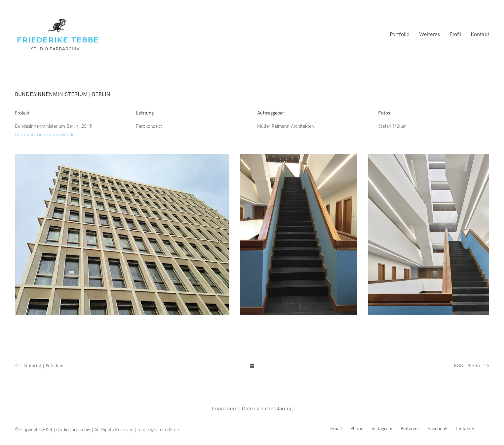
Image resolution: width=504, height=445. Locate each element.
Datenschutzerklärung (267, 408)
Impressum (225, 408)
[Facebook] (438, 428)
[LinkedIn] (465, 428)
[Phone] (357, 428)
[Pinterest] (410, 428)
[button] (490, 9)
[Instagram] (382, 428)
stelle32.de (168, 429)
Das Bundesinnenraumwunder (45, 134)
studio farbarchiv (73, 429)
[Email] (336, 428)
